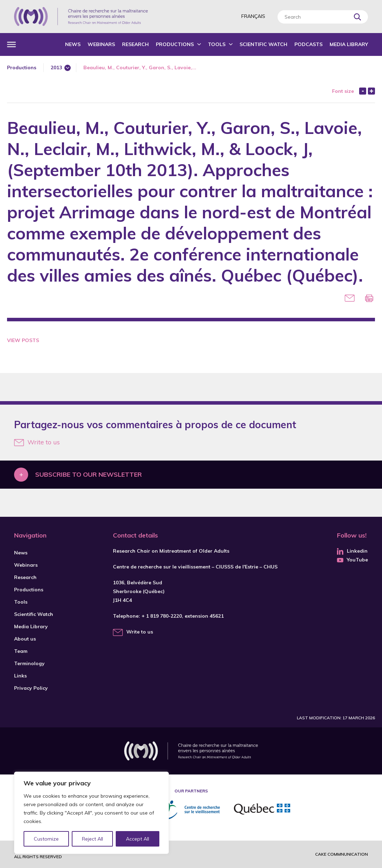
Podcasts (308, 44)
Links (20, 676)
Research (135, 44)
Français (253, 16)
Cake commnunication (342, 854)
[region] (91, 813)
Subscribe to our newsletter (88, 474)
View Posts (23, 340)
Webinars (101, 44)
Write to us (37, 442)
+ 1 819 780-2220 (162, 616)
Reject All (93, 839)
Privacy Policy (31, 688)
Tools (217, 44)
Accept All (138, 839)
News (73, 44)
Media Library (349, 44)
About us (25, 639)
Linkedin (352, 551)
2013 (56, 67)
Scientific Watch (263, 44)
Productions (175, 44)
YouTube (352, 560)
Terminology (29, 663)
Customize (46, 839)
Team (21, 651)
